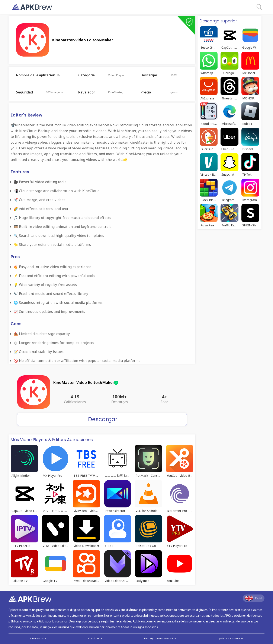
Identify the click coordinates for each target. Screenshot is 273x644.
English (254, 598)
